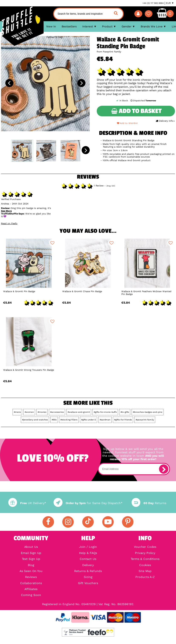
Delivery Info (165, 121)
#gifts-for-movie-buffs (105, 412)
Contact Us (88, 559)
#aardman (105, 420)
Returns (149, 503)
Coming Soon (31, 595)
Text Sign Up (31, 559)
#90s (54, 420)
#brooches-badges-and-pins (148, 412)
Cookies (145, 565)
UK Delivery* (27, 503)
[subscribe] (164, 469)
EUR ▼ (170, 3)
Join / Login (88, 547)
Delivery (88, 565)
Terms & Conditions (145, 559)
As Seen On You (31, 571)
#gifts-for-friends (123, 420)
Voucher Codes (145, 547)
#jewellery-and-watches (35, 420)
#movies (42, 412)
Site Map (145, 571)
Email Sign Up (31, 553)
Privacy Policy (145, 553)
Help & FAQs (88, 553)
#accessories (57, 412)
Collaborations (31, 583)
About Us (31, 547)
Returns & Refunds (88, 571)
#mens (17, 412)
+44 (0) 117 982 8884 (153, 3)
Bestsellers (69, 26)
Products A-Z (145, 577)
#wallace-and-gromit (79, 412)
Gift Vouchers (88, 583)
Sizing (88, 577)
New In (51, 26)
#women (29, 412)
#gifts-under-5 (89, 420)
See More (6, 211)
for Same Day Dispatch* (88, 503)
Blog (31, 565)
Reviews (31, 577)
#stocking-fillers (69, 420)
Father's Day (55, 37)
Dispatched (143, 101)
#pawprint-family (145, 420)
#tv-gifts (125, 412)
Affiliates (31, 589)
